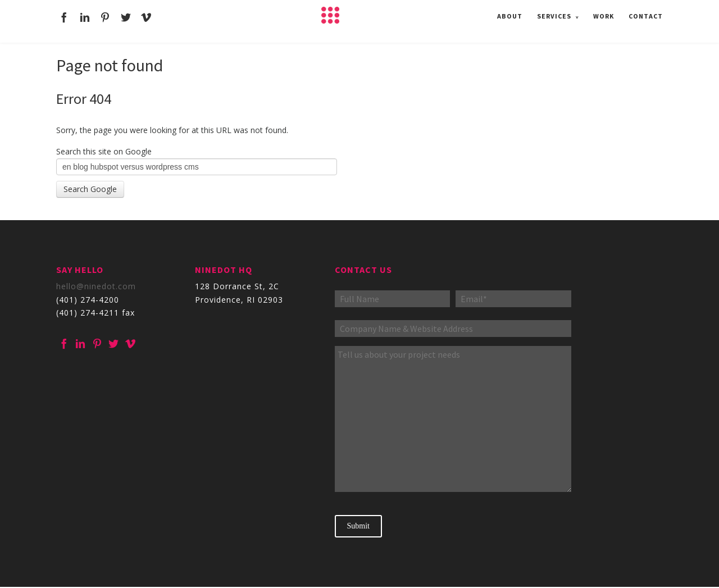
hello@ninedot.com (96, 286)
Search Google (90, 189)
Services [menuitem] (554, 15)
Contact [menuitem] (646, 15)
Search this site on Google (104, 151)
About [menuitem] (510, 15)
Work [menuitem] (604, 15)
